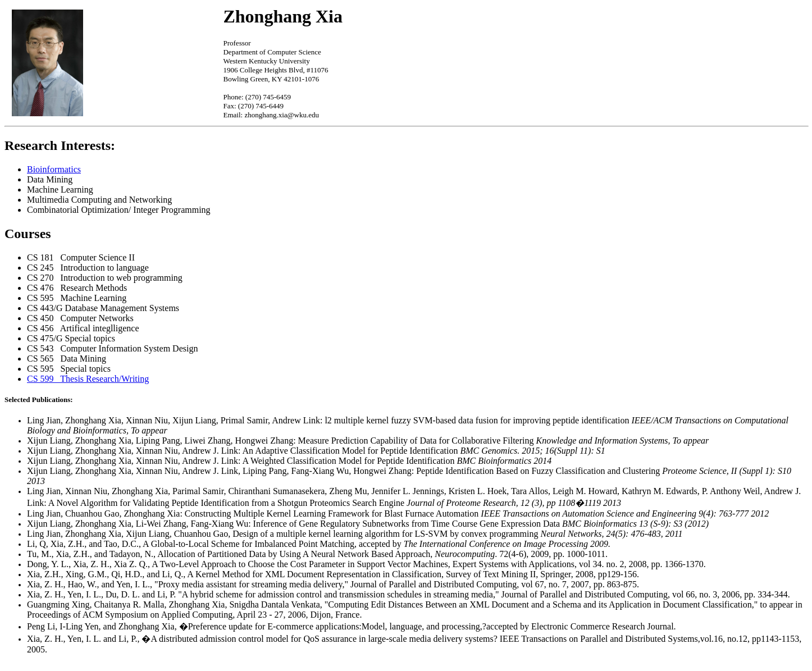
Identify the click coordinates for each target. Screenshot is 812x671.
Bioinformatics (54, 169)
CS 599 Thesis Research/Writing (88, 379)
